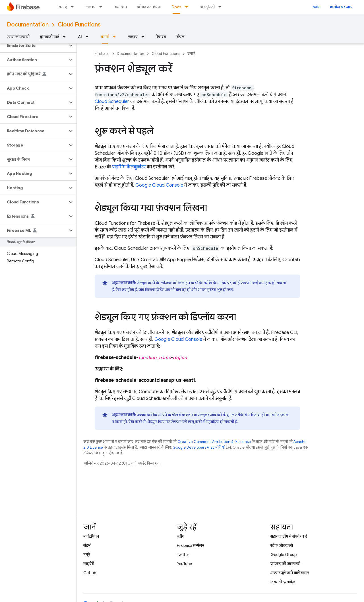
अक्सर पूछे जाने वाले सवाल (290, 573)
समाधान (121, 7)
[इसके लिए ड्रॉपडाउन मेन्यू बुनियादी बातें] (66, 37)
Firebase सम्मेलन (191, 545)
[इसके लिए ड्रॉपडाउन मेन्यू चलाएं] (102, 7)
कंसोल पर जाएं (341, 7)
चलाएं (91, 7)
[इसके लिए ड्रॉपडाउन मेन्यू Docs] (188, 7)
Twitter (183, 554)
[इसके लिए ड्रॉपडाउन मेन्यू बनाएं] (74, 7)
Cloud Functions (79, 25)
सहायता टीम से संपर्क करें (289, 536)
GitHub (90, 573)
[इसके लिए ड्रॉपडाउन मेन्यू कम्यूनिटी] (222, 7)
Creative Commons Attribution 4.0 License (214, 442)
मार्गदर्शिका (91, 536)
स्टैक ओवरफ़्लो (282, 545)
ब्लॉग (317, 7)
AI (80, 37)
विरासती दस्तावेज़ (283, 582)
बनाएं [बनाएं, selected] (105, 37)
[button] (34, 46)
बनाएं (63, 7)
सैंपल (180, 37)
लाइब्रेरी (89, 564)
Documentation (28, 25)
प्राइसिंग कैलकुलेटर (129, 167)
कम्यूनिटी (207, 7)
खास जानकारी (18, 37)
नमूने (87, 554)
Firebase (102, 54)
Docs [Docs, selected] (176, 7)
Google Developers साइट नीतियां (199, 447)
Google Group (284, 554)
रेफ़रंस (161, 37)
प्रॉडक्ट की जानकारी (285, 564)
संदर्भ (87, 545)
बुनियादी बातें (49, 37)
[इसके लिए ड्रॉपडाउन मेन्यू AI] (89, 37)
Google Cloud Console (159, 185)
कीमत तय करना (149, 7)
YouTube (184, 564)
